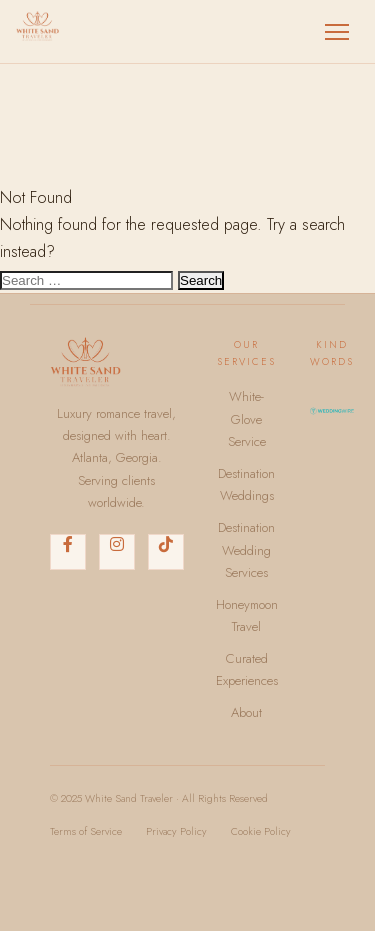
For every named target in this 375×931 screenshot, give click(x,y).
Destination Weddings (246, 484)
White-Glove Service (247, 419)
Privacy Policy (176, 831)
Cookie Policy (261, 831)
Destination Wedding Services (246, 550)
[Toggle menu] (337, 32)
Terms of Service (86, 831)
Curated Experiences (247, 669)
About (246, 712)
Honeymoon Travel (247, 615)
